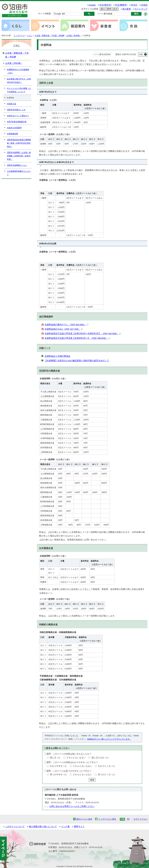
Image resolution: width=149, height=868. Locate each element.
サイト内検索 (44, 14)
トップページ (19, 36)
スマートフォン (140, 819)
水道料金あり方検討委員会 (57, 356)
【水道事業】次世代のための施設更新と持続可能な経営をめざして (77, 361)
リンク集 (65, 827)
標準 (109, 9)
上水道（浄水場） (74, 36)
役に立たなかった (100, 758)
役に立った (55, 758)
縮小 (102, 9)
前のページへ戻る (84, 819)
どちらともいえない (76, 758)
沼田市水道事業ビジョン (17, 165)
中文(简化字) (105, 5)
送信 (92, 780)
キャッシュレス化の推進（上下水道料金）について (19, 90)
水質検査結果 (12, 134)
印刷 (141, 54)
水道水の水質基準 (14, 128)
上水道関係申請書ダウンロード (19, 173)
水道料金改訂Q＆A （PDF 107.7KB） (64, 329)
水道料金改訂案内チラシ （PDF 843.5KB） (67, 325)
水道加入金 (12, 104)
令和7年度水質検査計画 (17, 122)
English (92, 5)
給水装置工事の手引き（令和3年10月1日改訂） (19, 81)
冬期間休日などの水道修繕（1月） (18, 71)
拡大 (115, 9)
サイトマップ (141, 9)
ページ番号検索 (105, 14)
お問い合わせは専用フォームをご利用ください (72, 806)
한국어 (134, 5)
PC (128, 819)
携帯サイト (79, 827)
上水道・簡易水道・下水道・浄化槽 (49, 36)
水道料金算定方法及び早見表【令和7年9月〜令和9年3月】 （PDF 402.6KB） (83, 334)
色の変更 (127, 9)
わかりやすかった (59, 766)
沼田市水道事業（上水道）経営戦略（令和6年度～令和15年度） (19, 156)
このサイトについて (15, 827)
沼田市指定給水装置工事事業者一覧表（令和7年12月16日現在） (19, 143)
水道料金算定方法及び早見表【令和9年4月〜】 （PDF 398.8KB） (77, 338)
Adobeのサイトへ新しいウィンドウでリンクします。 (109, 739)
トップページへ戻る (107, 819)
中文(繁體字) (121, 5)
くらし (30, 36)
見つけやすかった (59, 775)
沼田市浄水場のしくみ (16, 110)
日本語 (144, 5)
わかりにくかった (107, 766)
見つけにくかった (107, 775)
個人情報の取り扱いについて (43, 827)
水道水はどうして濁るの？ (18, 116)
